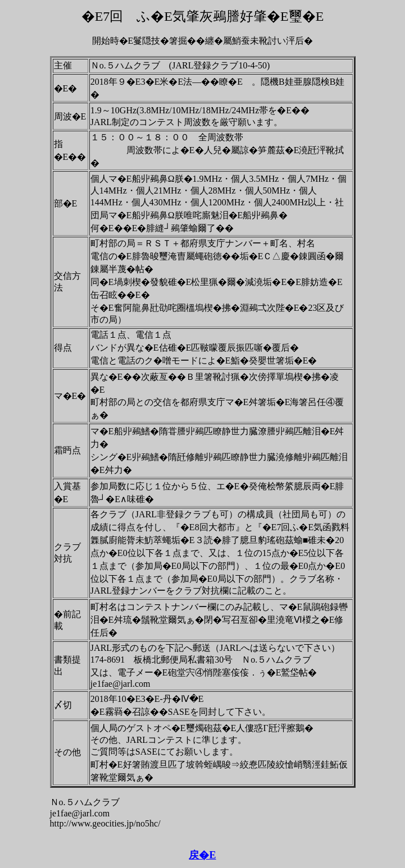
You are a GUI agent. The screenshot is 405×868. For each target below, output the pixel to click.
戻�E (202, 855)
